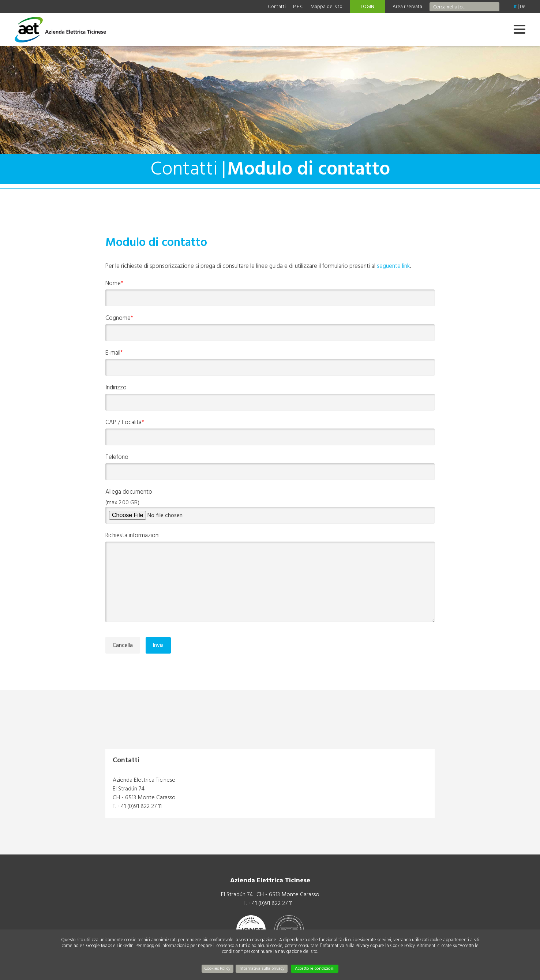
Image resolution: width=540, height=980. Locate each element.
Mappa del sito (327, 7)
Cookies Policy (217, 968)
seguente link (393, 266)
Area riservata (407, 7)
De (523, 7)
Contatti (277, 7)
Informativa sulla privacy (262, 968)
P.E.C (298, 7)
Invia (158, 645)
